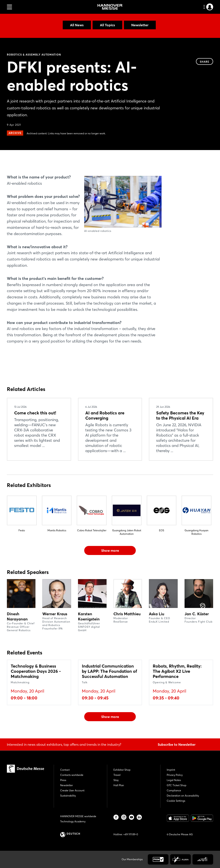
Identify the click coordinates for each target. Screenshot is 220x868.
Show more (110, 550)
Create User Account (72, 790)
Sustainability (68, 796)
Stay (116, 780)
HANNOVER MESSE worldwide (78, 816)
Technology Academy (73, 821)
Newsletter (140, 25)
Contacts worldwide (72, 775)
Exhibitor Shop (122, 770)
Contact (65, 770)
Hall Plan (119, 785)
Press (63, 780)
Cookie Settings (176, 801)
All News (77, 25)
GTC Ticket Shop (176, 785)
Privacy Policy (175, 775)
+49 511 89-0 (131, 834)
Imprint (171, 770)
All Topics (107, 25)
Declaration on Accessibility (183, 796)
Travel (117, 775)
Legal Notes (174, 780)
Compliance (174, 790)
